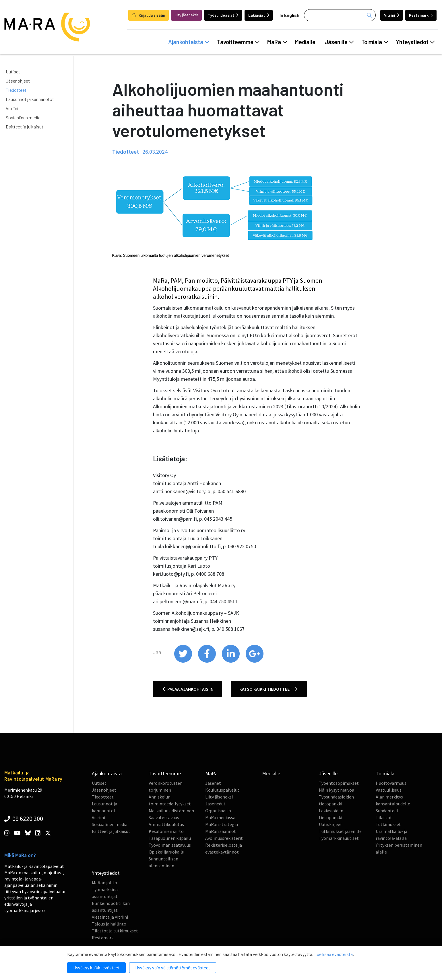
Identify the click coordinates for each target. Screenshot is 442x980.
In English (289, 15)
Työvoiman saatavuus (170, 845)
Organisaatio (218, 811)
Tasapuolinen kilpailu (170, 838)
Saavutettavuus (164, 817)
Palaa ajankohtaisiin (188, 689)
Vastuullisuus (389, 790)
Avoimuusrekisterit (224, 838)
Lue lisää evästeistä (334, 954)
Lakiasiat (259, 15)
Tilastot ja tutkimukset (115, 931)
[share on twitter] (184, 661)
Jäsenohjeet (18, 81)
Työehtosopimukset (339, 783)
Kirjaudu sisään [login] (149, 15)
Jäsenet (213, 783)
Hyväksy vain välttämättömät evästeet (173, 968)
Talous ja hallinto (109, 924)
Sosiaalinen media (23, 117)
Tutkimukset (388, 824)
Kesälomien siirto (166, 831)
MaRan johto (104, 883)
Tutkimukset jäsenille (340, 831)
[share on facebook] (207, 661)
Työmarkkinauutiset (339, 838)
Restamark (421, 15)
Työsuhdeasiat (223, 15)
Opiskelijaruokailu (166, 852)
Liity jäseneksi (219, 797)
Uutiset (13, 72)
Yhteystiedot (415, 42)
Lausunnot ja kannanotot (30, 99)
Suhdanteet (387, 811)
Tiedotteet (16, 90)
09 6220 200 (24, 819)
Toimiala (375, 42)
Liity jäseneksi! (186, 15)
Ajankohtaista (189, 42)
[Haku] (340, 15)
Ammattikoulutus (166, 824)
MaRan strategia (222, 824)
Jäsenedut (215, 804)
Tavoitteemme (238, 42)
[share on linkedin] (231, 661)
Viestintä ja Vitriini (110, 917)
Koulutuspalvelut (222, 790)
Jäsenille (339, 42)
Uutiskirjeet (330, 824)
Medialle (305, 42)
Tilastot (384, 817)
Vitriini (392, 15)
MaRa (277, 42)
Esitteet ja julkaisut (25, 127)
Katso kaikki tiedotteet (268, 689)
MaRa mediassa (220, 817)
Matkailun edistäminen (171, 811)
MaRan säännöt (221, 831)
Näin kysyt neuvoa (337, 790)
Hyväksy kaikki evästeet (96, 968)
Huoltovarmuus (391, 783)
